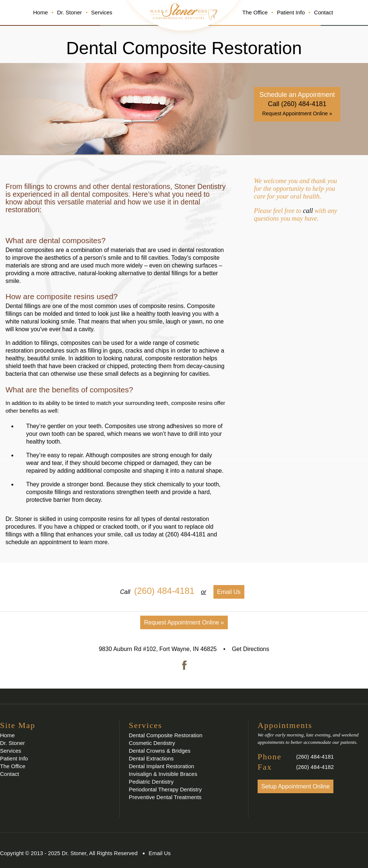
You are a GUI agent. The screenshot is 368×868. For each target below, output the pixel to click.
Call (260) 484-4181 (297, 104)
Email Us (229, 592)
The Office (255, 12)
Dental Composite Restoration (166, 735)
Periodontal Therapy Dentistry (165, 789)
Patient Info (291, 12)
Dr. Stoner (70, 12)
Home (40, 12)
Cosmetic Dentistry (152, 743)
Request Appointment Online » (297, 113)
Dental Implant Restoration (162, 766)
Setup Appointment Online (296, 786)
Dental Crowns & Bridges (160, 751)
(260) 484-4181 (185, 534)
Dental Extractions (151, 758)
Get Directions (250, 649)
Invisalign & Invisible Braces (163, 774)
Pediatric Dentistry (151, 782)
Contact (323, 12)
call (308, 211)
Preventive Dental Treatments (165, 797)
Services (102, 12)
